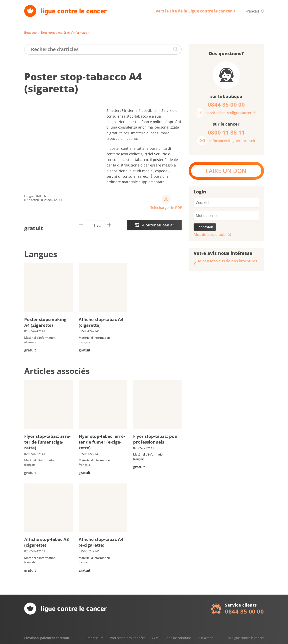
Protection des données (128, 638)
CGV (155, 638)
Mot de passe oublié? (213, 235)
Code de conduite (178, 638)
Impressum (95, 638)
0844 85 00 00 (244, 611)
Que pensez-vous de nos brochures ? (225, 263)
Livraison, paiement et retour (47, 638)
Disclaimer (205, 638)
